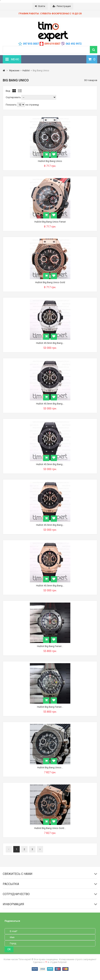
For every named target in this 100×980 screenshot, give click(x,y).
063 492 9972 (74, 44)
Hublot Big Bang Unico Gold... (50, 828)
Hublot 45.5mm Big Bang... (50, 343)
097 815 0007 (31, 44)
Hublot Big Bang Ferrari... (50, 646)
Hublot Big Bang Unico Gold (50, 282)
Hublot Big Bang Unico (50, 161)
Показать (11, 105)
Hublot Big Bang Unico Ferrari (50, 222)
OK (9, 949)
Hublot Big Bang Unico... (50, 767)
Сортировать (13, 97)
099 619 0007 (52, 44)
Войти (40, 6)
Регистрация (62, 6)
